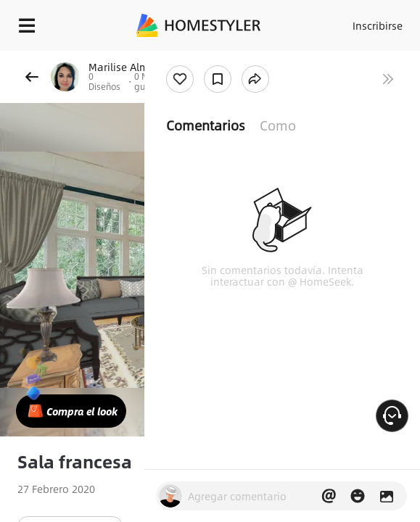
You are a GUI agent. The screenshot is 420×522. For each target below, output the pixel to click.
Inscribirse (378, 25)
